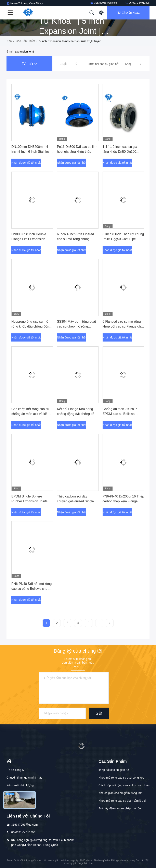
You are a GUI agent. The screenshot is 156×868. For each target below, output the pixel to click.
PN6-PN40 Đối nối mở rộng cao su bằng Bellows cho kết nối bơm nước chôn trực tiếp (32, 589)
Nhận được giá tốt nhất (26, 163)
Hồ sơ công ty (15, 770)
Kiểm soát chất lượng (20, 785)
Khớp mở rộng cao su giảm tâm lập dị (122, 801)
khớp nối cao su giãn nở (114, 770)
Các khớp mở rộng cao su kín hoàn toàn (124, 785)
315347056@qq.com (104, 3)
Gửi (99, 713)
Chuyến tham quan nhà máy (24, 778)
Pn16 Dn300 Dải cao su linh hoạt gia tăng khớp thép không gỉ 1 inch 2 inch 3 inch (77, 152)
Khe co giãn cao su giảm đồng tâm (120, 793)
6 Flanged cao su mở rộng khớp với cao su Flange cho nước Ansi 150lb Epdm (123, 326)
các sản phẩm (25, 41)
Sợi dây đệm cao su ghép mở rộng (120, 808)
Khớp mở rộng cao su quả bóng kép (121, 778)
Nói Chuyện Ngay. (128, 13)
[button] (76, 64)
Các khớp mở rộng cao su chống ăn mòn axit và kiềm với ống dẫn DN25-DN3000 (31, 414)
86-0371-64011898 (137, 3)
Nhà (9, 41)
